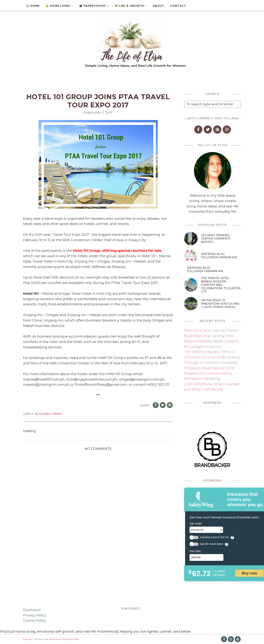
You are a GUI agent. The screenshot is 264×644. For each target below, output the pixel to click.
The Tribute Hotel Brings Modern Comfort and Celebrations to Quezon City (221, 285)
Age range (196, 523)
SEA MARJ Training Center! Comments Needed (216, 239)
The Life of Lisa (41, 639)
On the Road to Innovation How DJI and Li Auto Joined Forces (220, 304)
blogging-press (48, 414)
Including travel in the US (214, 537)
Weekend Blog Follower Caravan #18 (205, 269)
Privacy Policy (35, 615)
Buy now (249, 573)
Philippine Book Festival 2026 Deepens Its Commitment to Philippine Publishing (209, 373)
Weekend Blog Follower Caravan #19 (219, 256)
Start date (195, 551)
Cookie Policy (34, 621)
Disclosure (32, 610)
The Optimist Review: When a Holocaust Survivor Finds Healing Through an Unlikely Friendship (212, 357)
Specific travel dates (211, 544)
